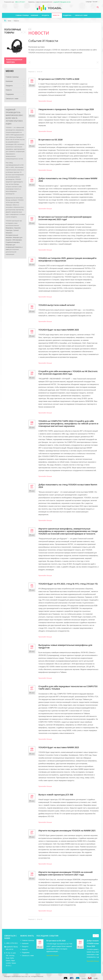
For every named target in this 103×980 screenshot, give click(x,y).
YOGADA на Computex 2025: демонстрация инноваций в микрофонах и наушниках (67, 259)
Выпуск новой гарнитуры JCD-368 (56, 795)
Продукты (46, 15)
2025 (32, 146)
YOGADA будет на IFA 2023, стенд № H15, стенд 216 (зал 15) (68, 584)
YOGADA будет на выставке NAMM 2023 (59, 747)
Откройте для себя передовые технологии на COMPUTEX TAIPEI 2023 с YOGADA (68, 688)
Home (10, 21)
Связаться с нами (81, 15)
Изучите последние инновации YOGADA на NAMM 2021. (67, 831)
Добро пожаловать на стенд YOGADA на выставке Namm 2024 (68, 486)
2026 (32, 86)
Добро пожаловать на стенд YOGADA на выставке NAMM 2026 (68, 180)
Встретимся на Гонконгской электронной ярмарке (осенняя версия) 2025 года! (65, 218)
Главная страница (22, 15)
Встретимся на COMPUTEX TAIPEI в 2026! (59, 79)
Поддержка (68, 15)
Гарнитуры (9, 230)
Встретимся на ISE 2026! (50, 140)
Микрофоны (10, 228)
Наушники (17, 228)
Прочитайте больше (45, 101)
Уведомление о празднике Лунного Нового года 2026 (66, 109)
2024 (32, 378)
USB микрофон (17, 240)
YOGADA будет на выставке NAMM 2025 (59, 330)
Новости (57, 15)
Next (22, 32)
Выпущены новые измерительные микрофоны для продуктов (65, 646)
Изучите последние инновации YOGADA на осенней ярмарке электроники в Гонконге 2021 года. (65, 873)
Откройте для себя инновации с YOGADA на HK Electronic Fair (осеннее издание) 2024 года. (68, 373)
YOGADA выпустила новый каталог (57, 305)
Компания (35, 15)
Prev (25, 32)
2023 (32, 491)
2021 (32, 801)
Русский (95, 2)
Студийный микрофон (13, 242)
